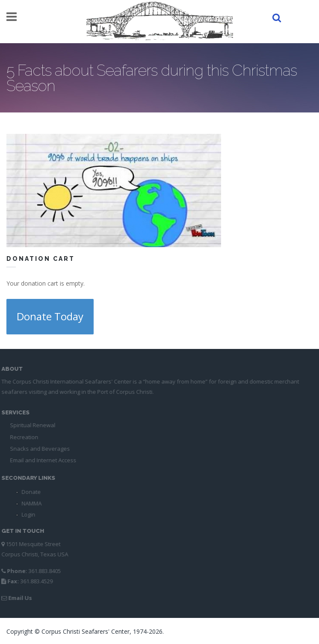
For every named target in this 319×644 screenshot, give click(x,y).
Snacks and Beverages (38, 449)
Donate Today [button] (50, 316)
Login (27, 514)
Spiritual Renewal (31, 425)
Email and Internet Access (41, 460)
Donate (29, 492)
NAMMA (30, 503)
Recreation (22, 437)
